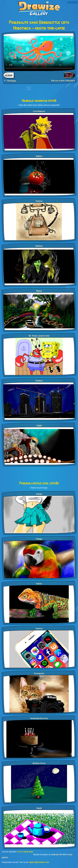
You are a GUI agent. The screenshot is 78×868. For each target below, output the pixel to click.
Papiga (39, 539)
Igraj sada (29, 852)
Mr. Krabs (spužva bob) (39, 336)
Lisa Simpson (39, 111)
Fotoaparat (39, 673)
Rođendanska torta (39, 718)
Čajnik (39, 808)
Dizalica (39, 381)
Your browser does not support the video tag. (39, 52)
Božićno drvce (39, 763)
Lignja (39, 425)
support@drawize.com (39, 862)
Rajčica (39, 156)
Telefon (39, 201)
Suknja (39, 494)
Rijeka (39, 291)
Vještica (39, 246)
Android (55, 855)
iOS (61, 855)
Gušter (39, 584)
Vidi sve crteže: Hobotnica (63, 81)
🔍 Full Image (10, 81)
